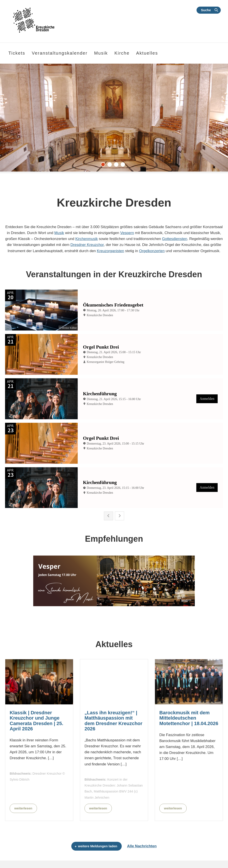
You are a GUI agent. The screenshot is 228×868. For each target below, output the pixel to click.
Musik (59, 233)
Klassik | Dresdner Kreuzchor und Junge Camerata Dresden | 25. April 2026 (36, 721)
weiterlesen (23, 808)
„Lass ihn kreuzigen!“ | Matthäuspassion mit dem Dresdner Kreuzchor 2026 (113, 721)
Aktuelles (147, 53)
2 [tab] (111, 166)
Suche (206, 10)
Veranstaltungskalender (60, 53)
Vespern (127, 233)
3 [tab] (117, 166)
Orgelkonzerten (152, 251)
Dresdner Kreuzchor (87, 245)
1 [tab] (104, 166)
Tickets (17, 53)
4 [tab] (124, 166)
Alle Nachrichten (142, 846)
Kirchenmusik (86, 239)
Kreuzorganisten (110, 251)
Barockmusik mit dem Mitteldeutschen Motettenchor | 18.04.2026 (189, 718)
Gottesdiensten (175, 239)
